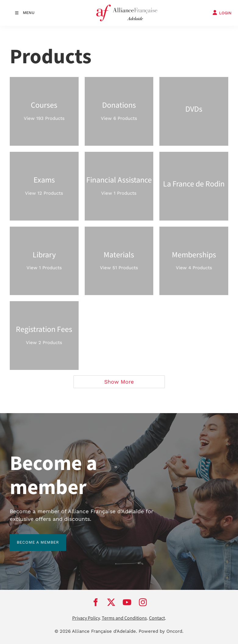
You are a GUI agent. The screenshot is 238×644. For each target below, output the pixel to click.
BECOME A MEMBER (31, 538)
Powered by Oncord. (161, 631)
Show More (119, 382)
